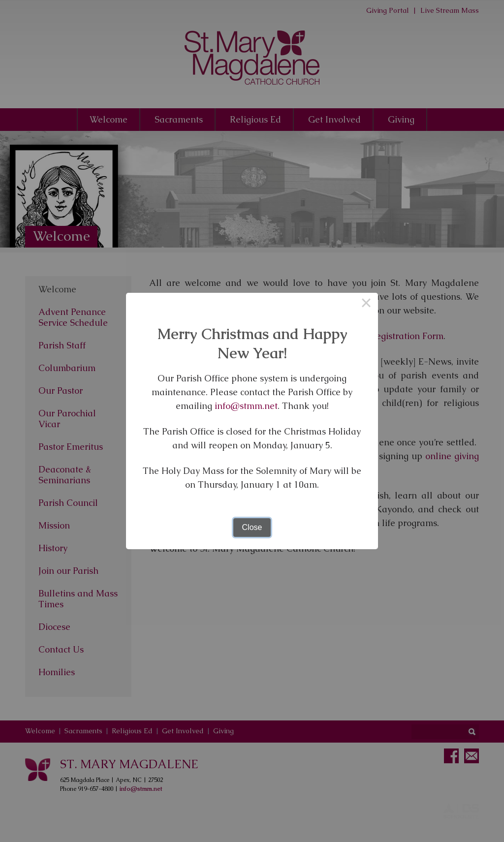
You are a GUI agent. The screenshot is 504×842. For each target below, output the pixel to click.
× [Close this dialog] (366, 305)
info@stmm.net (246, 406)
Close (252, 527)
